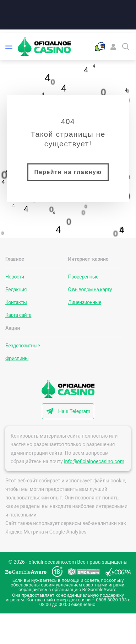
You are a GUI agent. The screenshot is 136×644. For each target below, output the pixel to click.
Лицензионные (85, 302)
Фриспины (17, 358)
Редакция (16, 289)
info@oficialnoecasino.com (94, 461)
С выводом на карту (90, 289)
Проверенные (83, 277)
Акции (13, 328)
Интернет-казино (88, 259)
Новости (15, 277)
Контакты (16, 302)
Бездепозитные (23, 346)
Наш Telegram (74, 411)
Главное (15, 259)
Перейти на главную (68, 172)
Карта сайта (18, 315)
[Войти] (113, 47)
